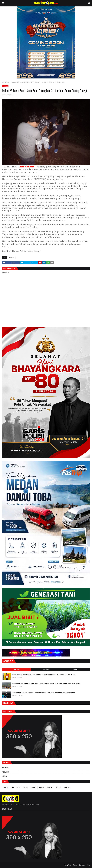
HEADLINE (26, 787)
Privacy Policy (68, 865)
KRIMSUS (34, 787)
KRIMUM (42, 787)
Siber (88, 865)
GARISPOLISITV (16, 787)
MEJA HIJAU (6, 772)
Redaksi (75, 865)
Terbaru (46, 669)
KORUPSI (6, 768)
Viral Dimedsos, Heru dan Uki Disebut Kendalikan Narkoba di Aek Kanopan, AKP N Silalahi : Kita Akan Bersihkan (44, 693)
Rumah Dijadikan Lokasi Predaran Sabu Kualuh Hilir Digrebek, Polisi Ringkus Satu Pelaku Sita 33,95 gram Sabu (44, 674)
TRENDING (67, 787)
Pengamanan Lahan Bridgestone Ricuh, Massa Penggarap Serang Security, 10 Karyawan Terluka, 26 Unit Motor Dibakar (46, 683)
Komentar (75, 669)
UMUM (5, 776)
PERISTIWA (58, 787)
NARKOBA (12, 82)
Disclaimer (82, 865)
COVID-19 (6, 787)
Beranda (5, 82)
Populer (17, 669)
